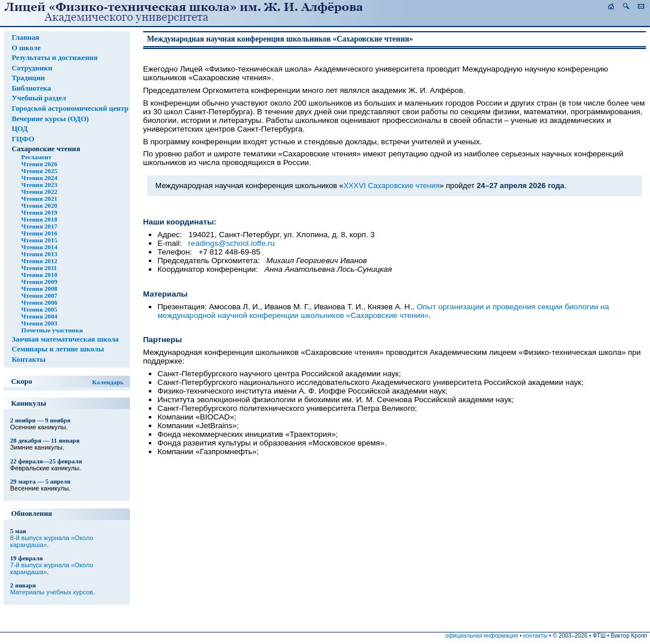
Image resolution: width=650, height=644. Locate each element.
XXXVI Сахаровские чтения (392, 186)
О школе (26, 48)
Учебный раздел (39, 98)
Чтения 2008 (39, 289)
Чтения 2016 (39, 233)
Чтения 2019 (39, 212)
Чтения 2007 (39, 295)
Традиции (28, 78)
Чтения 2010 (39, 275)
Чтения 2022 (39, 192)
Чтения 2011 (39, 268)
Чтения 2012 (39, 261)
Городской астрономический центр (70, 108)
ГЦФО (23, 139)
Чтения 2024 (39, 178)
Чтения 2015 (39, 240)
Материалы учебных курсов (52, 592)
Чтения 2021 (39, 199)
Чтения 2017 (39, 226)
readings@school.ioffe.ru (231, 243)
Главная (25, 38)
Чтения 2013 (39, 254)
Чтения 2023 (39, 185)
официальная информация (481, 636)
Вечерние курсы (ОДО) (50, 119)
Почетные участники (52, 330)
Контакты (29, 360)
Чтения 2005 (39, 309)
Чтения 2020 (39, 205)
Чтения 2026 (39, 164)
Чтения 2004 (39, 316)
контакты (536, 636)
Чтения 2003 (39, 323)
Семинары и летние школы (58, 349)
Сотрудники (32, 68)
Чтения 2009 (39, 282)
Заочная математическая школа (65, 339)
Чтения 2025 (39, 171)
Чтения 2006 (39, 302)
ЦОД (20, 129)
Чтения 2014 (39, 247)
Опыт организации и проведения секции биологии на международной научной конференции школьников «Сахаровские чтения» (383, 311)
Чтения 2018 (39, 219)
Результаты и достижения (55, 58)
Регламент (36, 157)
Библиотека (31, 88)
